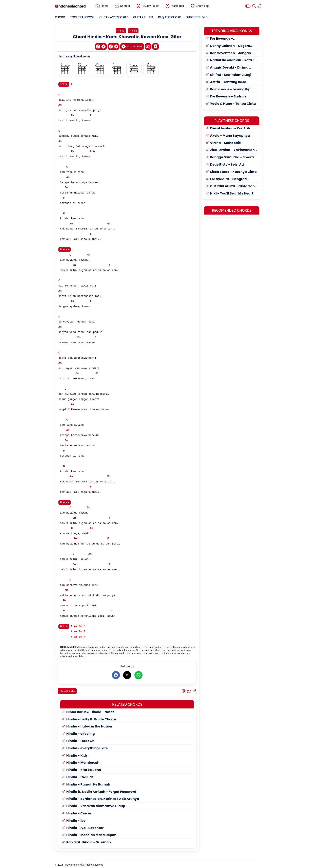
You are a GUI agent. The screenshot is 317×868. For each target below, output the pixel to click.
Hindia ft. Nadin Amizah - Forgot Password (101, 789)
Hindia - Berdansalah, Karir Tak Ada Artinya (103, 797)
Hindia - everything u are (87, 746)
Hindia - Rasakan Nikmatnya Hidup (96, 804)
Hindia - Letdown (80, 739)
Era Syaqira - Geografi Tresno (228, 179)
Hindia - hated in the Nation (89, 724)
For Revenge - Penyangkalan (222, 39)
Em (73, 115)
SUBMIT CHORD (199, 17)
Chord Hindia (67, 690)
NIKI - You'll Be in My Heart (232, 194)
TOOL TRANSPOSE (83, 17)
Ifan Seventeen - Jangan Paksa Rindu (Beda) (230, 53)
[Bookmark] (155, 46)
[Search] (254, 6)
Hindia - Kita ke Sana (84, 768)
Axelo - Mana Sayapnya (230, 136)
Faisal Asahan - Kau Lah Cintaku (230, 128)
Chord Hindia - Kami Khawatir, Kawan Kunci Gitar (127, 37)
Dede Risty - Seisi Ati (227, 165)
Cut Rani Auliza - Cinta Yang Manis (234, 186)
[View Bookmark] (260, 7)
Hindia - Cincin (79, 811)
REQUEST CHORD (171, 17)
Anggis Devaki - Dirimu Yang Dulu (229, 68)
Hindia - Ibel (76, 819)
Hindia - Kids (77, 753)
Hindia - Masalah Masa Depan (91, 833)
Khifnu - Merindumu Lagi (231, 75)
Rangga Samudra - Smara (232, 157)
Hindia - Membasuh (83, 761)
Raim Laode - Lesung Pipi (231, 89)
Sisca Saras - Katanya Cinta (233, 172)
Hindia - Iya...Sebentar (85, 826)
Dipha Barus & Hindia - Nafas (90, 710)
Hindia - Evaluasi (80, 775)
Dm (74, 264)
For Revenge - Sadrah (228, 97)
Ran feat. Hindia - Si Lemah (89, 840)
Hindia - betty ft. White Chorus (91, 717)
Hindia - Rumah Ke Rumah (88, 782)
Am (60, 105)
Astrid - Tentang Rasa (228, 82)
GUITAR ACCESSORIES (114, 17)
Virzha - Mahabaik (225, 143)
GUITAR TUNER (144, 17)
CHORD (60, 17)
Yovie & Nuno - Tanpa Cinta (233, 104)
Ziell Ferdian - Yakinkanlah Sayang (232, 150)
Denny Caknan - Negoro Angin (230, 46)
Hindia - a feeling (81, 732)
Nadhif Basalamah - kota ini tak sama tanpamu (233, 60)
